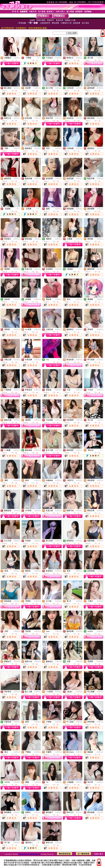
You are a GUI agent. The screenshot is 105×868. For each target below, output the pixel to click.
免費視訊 (17, 58)
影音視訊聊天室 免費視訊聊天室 (29, 854)
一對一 (38, 58)
